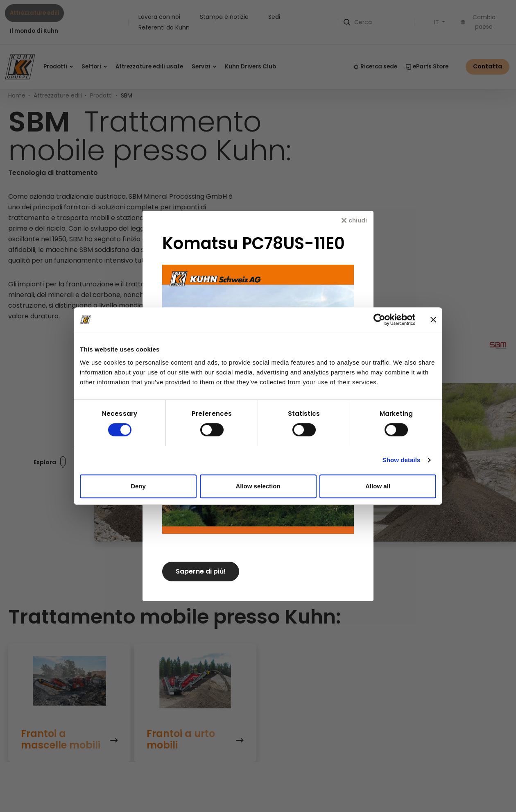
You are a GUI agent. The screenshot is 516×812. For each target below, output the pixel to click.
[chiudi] (354, 220)
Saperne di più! (201, 571)
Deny (138, 486)
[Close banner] (433, 320)
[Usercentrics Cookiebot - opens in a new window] (379, 320)
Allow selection (258, 486)
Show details (402, 460)
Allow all (378, 486)
